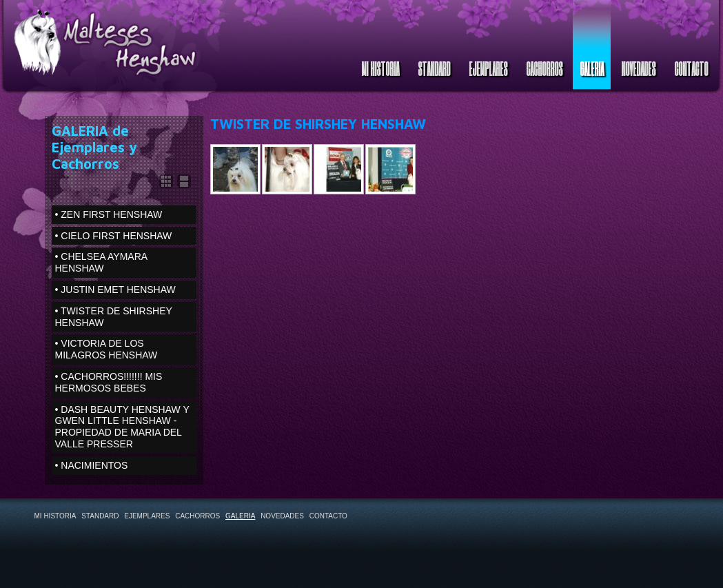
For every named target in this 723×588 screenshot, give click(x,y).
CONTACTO (691, 68)
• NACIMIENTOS (92, 465)
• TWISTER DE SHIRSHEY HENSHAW (114, 317)
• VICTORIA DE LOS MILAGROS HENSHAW (106, 349)
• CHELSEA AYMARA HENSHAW (102, 262)
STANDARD (434, 68)
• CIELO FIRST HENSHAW (114, 236)
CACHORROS (544, 68)
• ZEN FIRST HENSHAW (109, 214)
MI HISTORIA (380, 68)
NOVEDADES (638, 68)
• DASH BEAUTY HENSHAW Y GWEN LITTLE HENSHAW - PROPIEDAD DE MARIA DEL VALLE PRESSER (122, 427)
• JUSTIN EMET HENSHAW (115, 290)
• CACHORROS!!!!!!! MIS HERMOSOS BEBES (109, 382)
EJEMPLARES (488, 68)
